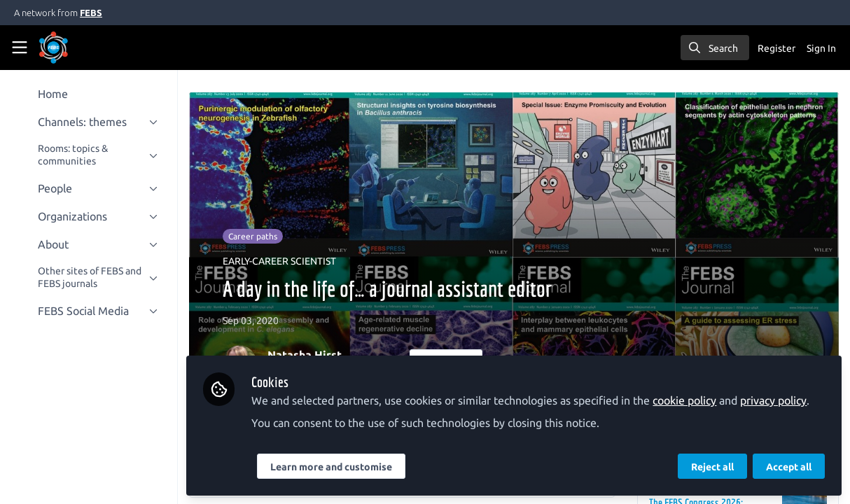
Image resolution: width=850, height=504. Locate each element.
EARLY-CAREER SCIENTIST (281, 261)
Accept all (789, 467)
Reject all (712, 467)
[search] (715, 48)
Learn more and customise (333, 467)
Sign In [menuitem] (821, 48)
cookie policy (686, 400)
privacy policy (775, 400)
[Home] (73, 48)
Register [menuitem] (776, 48)
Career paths (254, 236)
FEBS (91, 13)
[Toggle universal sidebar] (20, 48)
